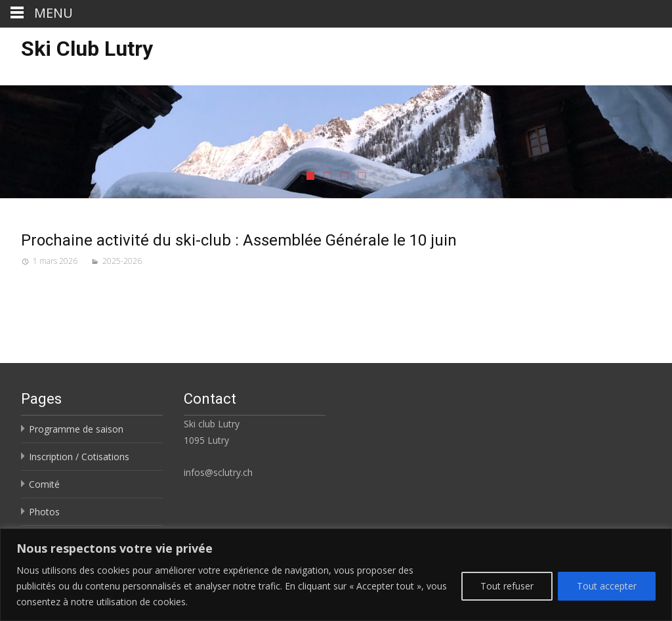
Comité (44, 484)
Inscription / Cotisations (79, 457)
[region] (336, 575)
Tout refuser (507, 586)
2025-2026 (122, 261)
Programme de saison (76, 429)
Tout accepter (607, 586)
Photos (44, 512)
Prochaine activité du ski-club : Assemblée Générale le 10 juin (239, 240)
